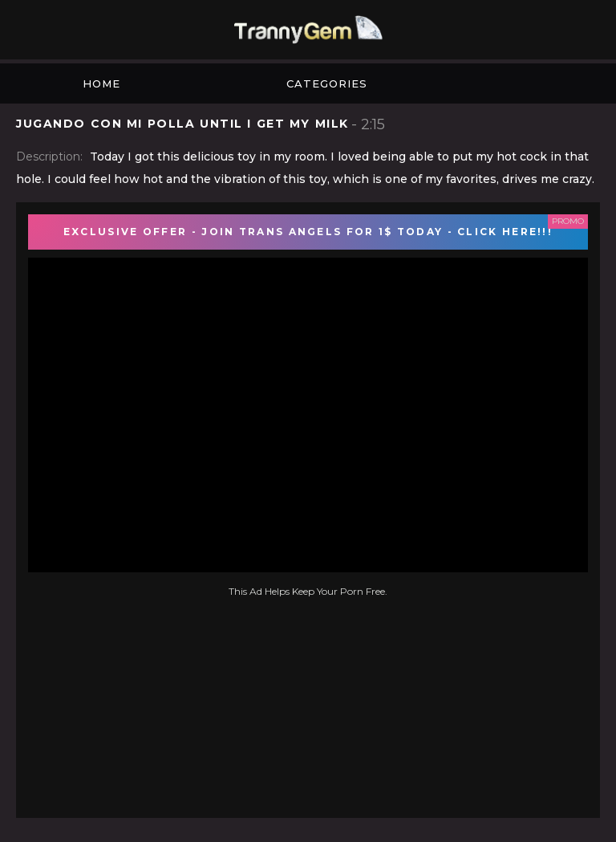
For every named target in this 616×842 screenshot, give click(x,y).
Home (101, 83)
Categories (327, 83)
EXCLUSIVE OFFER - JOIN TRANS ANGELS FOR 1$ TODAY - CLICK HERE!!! (308, 232)
